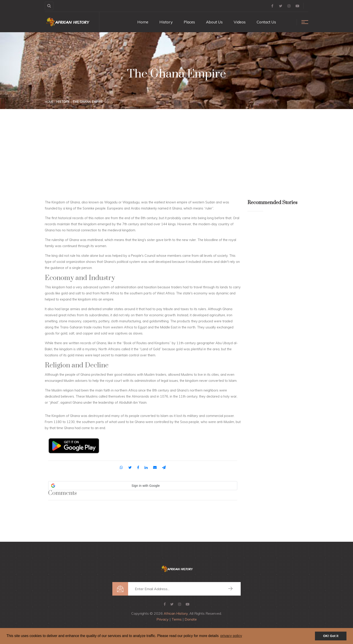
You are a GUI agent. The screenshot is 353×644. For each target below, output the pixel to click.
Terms (177, 619)
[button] (143, 486)
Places (189, 22)
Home (143, 22)
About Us (214, 22)
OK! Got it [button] (331, 636)
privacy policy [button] (231, 636)
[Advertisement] (176, 141)
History (166, 22)
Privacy (163, 619)
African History (176, 613)
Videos (240, 22)
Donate (191, 619)
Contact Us (266, 22)
